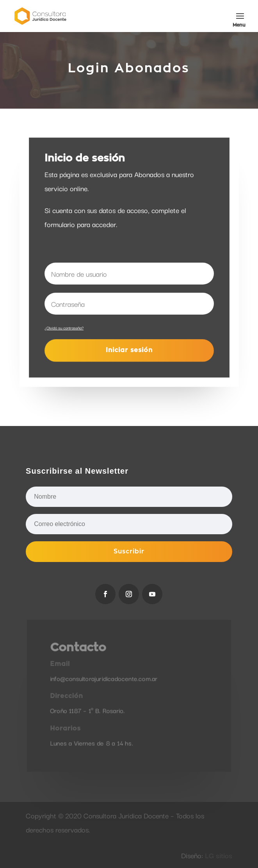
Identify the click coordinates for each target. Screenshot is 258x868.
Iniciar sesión (129, 350)
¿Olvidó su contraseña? (64, 327)
